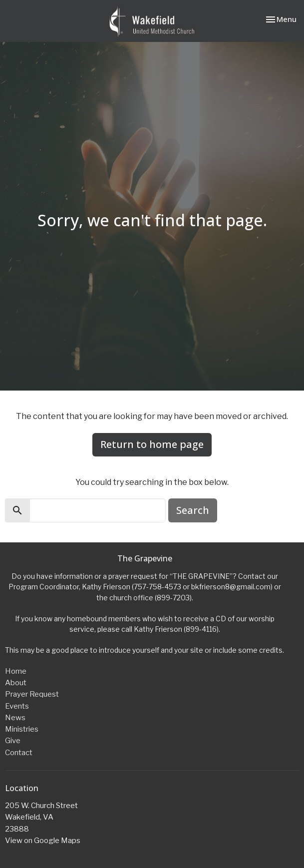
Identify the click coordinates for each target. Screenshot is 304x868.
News (15, 718)
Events (17, 706)
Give (13, 741)
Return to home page (152, 444)
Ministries (22, 729)
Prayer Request (32, 694)
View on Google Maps (43, 841)
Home (16, 671)
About (16, 683)
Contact (19, 753)
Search (193, 510)
